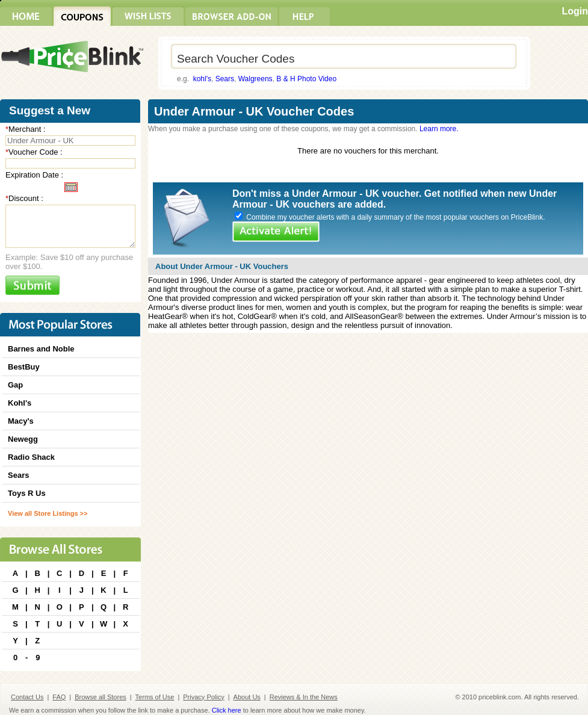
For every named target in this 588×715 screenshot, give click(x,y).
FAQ (59, 697)
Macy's (21, 421)
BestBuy (24, 367)
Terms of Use (155, 697)
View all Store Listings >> (48, 513)
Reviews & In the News (304, 697)
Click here (227, 710)
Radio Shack (31, 457)
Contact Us (27, 697)
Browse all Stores (101, 697)
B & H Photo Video (306, 79)
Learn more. (439, 129)
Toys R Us (27, 493)
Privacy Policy (203, 697)
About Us (247, 697)
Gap (15, 385)
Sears (225, 79)
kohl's (202, 79)
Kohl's (20, 403)
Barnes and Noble (41, 349)
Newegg (23, 439)
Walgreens (255, 79)
